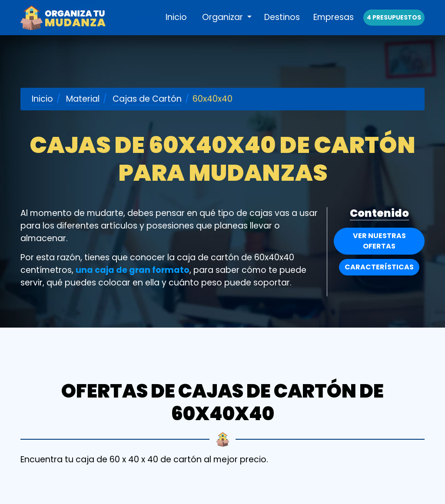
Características (379, 267)
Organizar (224, 27)
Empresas (334, 27)
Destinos (282, 27)
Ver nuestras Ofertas (379, 241)
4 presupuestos (394, 27)
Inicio (176, 27)
